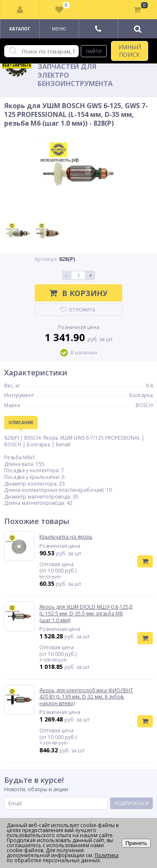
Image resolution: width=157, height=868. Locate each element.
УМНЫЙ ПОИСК (130, 51)
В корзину (78, 293)
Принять (136, 843)
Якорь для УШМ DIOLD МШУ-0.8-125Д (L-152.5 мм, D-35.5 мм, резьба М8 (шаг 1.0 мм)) (86, 614)
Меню (59, 29)
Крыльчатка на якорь (66, 537)
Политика (107, 855)
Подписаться (131, 803)
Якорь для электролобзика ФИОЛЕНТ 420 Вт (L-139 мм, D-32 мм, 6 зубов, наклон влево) (86, 697)
